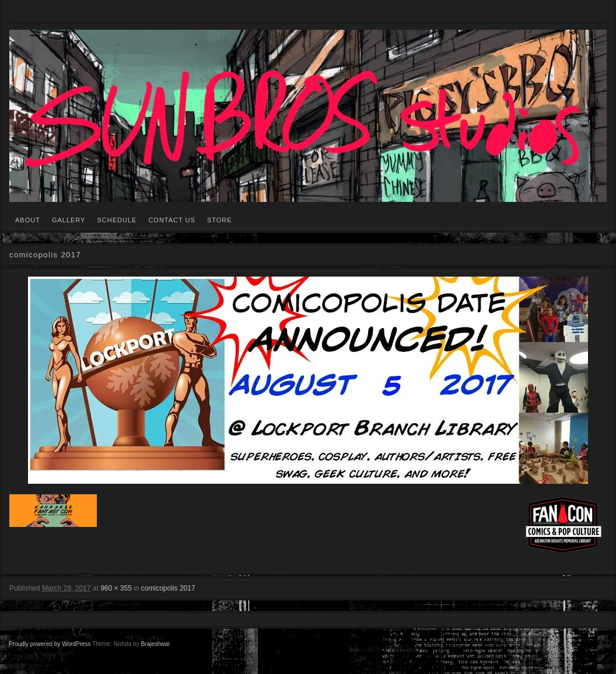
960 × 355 (116, 588)
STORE (220, 220)
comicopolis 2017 (168, 588)
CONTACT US (172, 220)
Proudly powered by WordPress (50, 644)
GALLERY (69, 220)
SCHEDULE (117, 220)
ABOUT (28, 220)
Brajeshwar (155, 644)
